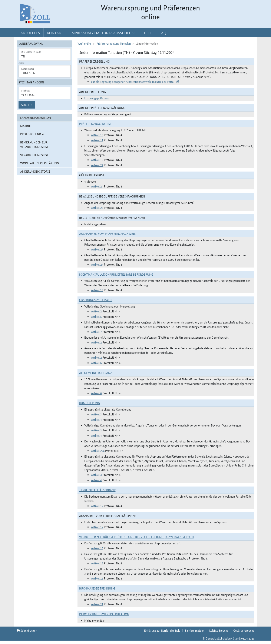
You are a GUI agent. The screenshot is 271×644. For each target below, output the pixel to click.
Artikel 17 (97, 140)
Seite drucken (27, 630)
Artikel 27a (98, 451)
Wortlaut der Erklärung (39, 163)
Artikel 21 (97, 604)
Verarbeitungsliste (35, 155)
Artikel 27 (97, 249)
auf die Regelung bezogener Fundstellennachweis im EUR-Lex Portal (133, 82)
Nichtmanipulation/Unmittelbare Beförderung (116, 274)
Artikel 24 (97, 186)
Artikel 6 (96, 363)
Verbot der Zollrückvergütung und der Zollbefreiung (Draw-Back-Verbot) (137, 537)
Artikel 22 (97, 165)
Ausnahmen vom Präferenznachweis (107, 233)
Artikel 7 (96, 332)
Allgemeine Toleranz (96, 373)
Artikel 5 (96, 316)
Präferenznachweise (95, 124)
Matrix (25, 126)
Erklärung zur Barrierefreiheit (162, 630)
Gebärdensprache (244, 630)
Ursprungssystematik (96, 300)
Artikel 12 (97, 506)
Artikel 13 (97, 290)
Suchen (27, 105)
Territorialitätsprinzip (97, 490)
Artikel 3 (96, 414)
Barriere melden (195, 630)
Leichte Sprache (219, 630)
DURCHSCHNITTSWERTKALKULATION (104, 614)
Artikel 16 (97, 135)
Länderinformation (36, 117)
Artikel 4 (96, 419)
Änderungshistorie (35, 171)
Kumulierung (90, 403)
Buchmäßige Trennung (97, 588)
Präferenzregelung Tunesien (114, 43)
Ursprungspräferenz (97, 98)
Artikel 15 (97, 548)
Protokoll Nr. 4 (32, 134)
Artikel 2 (96, 311)
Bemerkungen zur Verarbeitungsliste (35, 144)
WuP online (85, 43)
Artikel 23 (97, 208)
